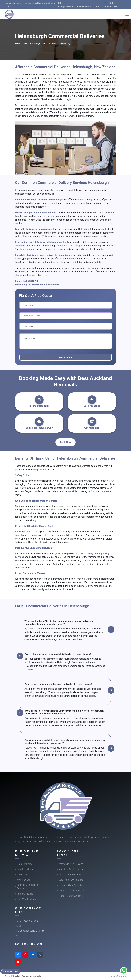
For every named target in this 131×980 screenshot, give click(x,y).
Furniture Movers (26, 869)
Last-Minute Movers (27, 899)
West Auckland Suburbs (71, 880)
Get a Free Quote (12, 971)
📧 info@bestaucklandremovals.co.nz (79, 5)
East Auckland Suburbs (71, 885)
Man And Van (24, 880)
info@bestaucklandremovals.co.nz (41, 285)
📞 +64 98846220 (111, 5)
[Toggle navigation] (127, 14)
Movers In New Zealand (71, 864)
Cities (25, 44)
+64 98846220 (31, 281)
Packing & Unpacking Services (28, 887)
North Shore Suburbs (70, 875)
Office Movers (24, 875)
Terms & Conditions (118, 976)
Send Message (65, 357)
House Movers (24, 864)
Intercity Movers (25, 894)
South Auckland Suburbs (72, 891)
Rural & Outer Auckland (71, 896)
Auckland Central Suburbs (72, 869)
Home (17, 44)
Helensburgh (35, 44)
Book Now (65, 442)
